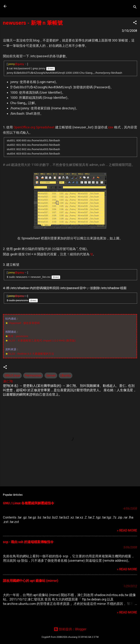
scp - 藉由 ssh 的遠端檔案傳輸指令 (28, 542)
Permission (33, 375)
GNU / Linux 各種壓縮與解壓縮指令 (29, 503)
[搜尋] (135, 7)
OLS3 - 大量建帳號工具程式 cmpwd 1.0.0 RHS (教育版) (42, 340)
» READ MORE (127, 530)
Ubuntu (66, 375)
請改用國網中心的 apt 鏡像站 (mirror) (31, 581)
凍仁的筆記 (26, 6)
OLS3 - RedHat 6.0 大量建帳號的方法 (31, 354)
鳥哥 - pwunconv (18, 336)
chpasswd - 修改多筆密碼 (24, 323)
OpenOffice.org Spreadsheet (34, 127)
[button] (135, 23)
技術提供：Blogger (70, 629)
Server (51, 375)
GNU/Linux (12, 375)
